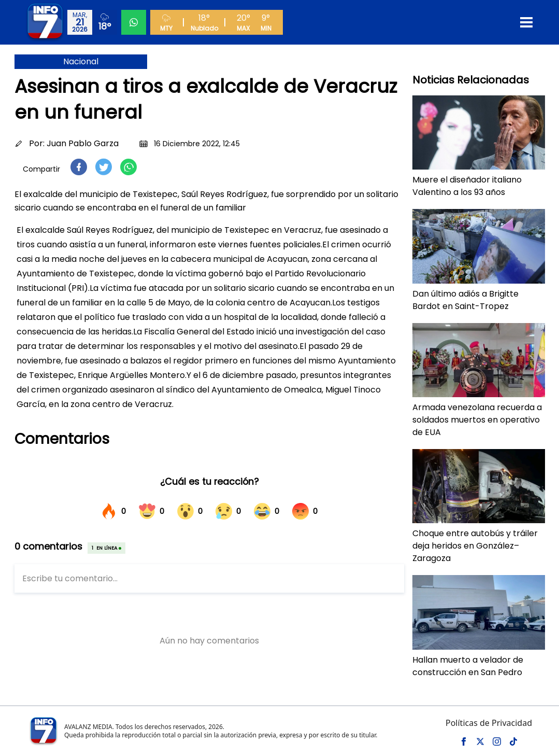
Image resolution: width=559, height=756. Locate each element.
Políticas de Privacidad (489, 723)
